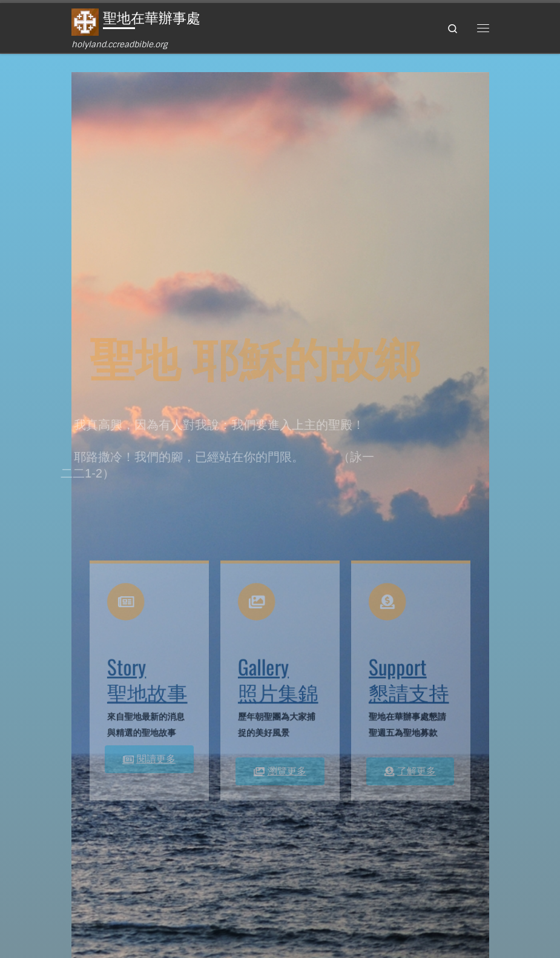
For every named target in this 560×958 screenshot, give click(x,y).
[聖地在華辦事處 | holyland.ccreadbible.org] (85, 22)
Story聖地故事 (147, 677)
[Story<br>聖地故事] (127, 606)
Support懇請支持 (409, 677)
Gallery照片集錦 (278, 677)
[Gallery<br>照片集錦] (258, 606)
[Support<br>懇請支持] (389, 606)
